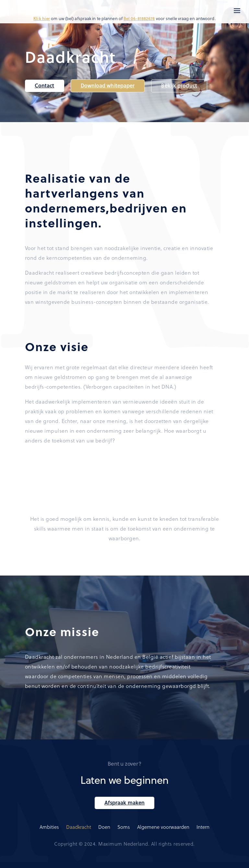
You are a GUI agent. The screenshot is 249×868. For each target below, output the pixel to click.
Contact (45, 85)
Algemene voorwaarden (163, 827)
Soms (124, 827)
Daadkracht (79, 827)
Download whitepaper (108, 85)
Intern (203, 827)
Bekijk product (179, 85)
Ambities (49, 827)
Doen (104, 827)
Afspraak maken (124, 802)
